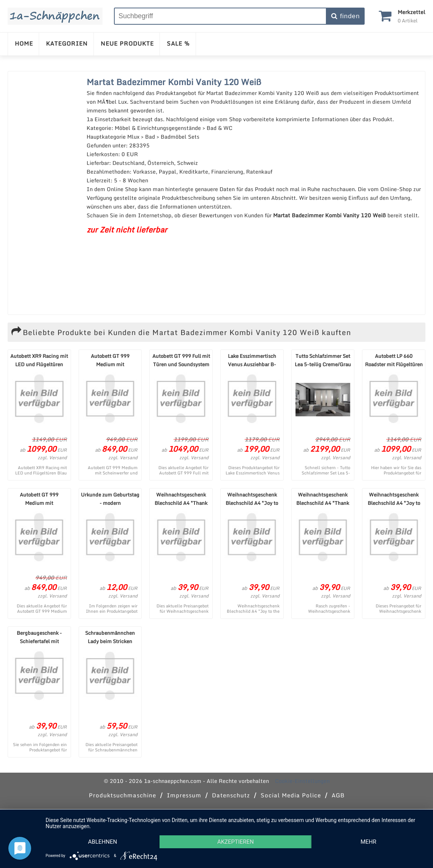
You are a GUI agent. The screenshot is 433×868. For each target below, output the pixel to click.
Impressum (184, 795)
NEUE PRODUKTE (127, 43)
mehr (368, 842)
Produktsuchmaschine (122, 795)
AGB (338, 795)
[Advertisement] (45, 193)
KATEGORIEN (67, 43)
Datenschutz (231, 795)
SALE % (178, 43)
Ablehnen (103, 842)
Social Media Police (291, 795)
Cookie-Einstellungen (302, 781)
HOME (24, 43)
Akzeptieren (235, 842)
